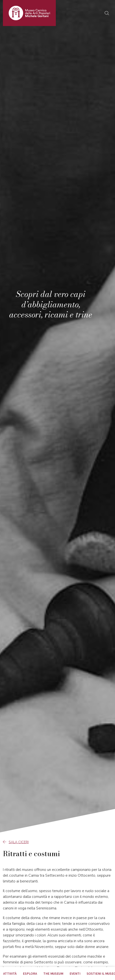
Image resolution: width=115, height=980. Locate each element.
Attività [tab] (10, 973)
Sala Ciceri (16, 842)
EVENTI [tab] (75, 973)
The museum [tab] (53, 973)
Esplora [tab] (30, 973)
